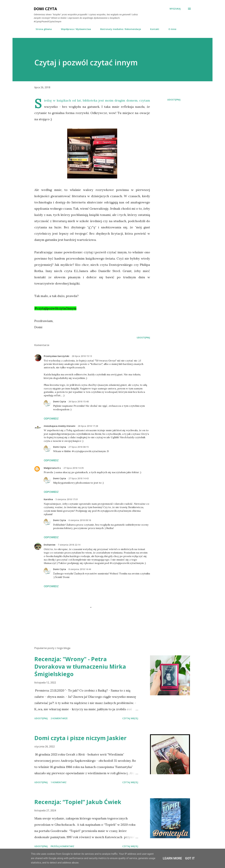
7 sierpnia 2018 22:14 (69, 545)
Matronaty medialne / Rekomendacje (119, 29)
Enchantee (50, 545)
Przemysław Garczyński (56, 356)
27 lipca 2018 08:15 (79, 447)
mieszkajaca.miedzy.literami (60, 426)
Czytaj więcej (130, 718)
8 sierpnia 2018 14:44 (80, 569)
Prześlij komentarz (62, 846)
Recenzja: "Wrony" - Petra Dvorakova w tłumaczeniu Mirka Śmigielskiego (80, 667)
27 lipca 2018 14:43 (79, 478)
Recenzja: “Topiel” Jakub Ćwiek (78, 802)
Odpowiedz (51, 419)
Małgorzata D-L (52, 468)
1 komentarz (59, 782)
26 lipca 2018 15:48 (79, 401)
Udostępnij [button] (174, 100)
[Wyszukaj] (175, 9)
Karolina (48, 499)
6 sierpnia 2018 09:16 (80, 520)
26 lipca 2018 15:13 (82, 356)
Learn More (172, 858)
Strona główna (42, 29)
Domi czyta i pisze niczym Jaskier (80, 738)
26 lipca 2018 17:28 (88, 426)
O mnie (170, 29)
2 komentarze (59, 718)
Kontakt (153, 29)
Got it (190, 858)
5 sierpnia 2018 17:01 (67, 499)
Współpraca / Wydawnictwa (74, 29)
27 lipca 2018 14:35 (74, 468)
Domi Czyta (45, 9)
